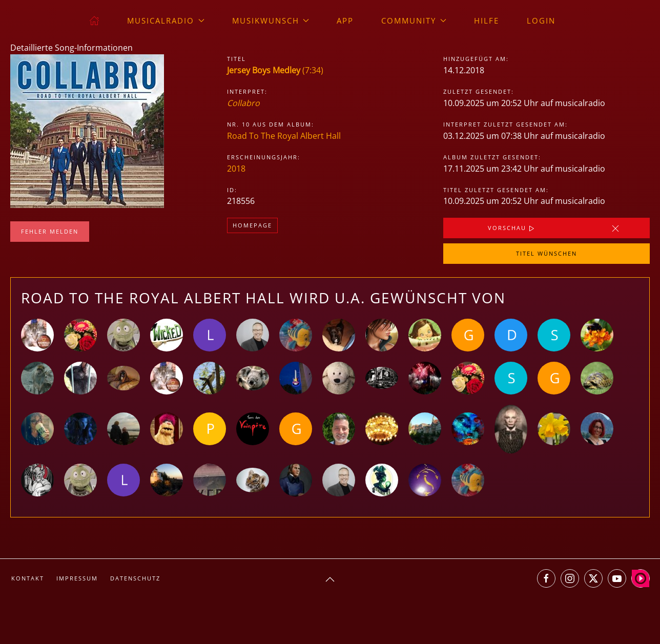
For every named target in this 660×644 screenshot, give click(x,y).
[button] (330, 579)
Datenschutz (135, 578)
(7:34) (275, 70)
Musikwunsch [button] (271, 20)
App (345, 20)
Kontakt (28, 578)
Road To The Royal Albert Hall (284, 136)
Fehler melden (50, 231)
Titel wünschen (546, 253)
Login (541, 20)
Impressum (77, 578)
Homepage (252, 225)
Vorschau (512, 228)
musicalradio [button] (166, 20)
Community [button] (414, 20)
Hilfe (487, 20)
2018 (236, 169)
